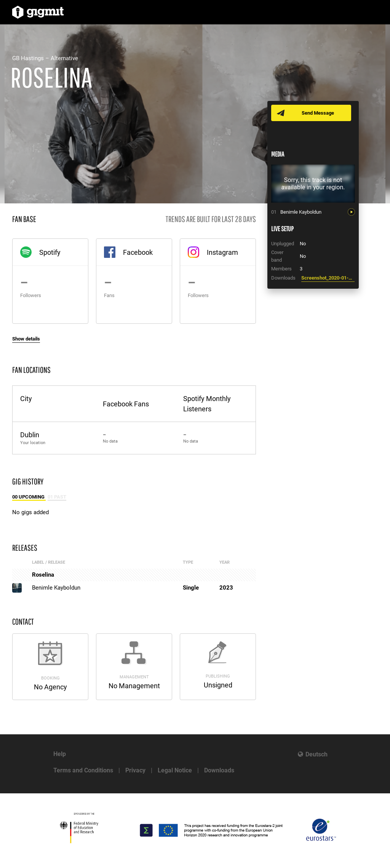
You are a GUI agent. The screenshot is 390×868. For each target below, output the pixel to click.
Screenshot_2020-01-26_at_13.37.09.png (328, 278)
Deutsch (316, 754)
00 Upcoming (29, 497)
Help (60, 754)
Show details (26, 339)
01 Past (57, 497)
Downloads (219, 770)
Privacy (135, 770)
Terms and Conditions (83, 770)
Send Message (318, 113)
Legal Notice (175, 770)
